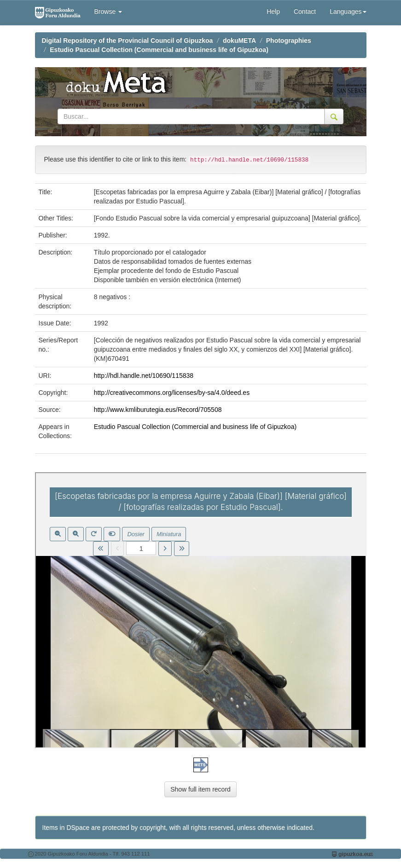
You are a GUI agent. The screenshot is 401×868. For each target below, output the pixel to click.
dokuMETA (239, 41)
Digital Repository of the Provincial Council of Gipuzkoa (128, 41)
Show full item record (200, 789)
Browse (108, 12)
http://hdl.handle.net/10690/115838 (144, 376)
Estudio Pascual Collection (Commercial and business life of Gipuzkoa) (159, 50)
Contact (305, 12)
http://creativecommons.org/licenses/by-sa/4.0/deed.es (172, 393)
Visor (201, 610)
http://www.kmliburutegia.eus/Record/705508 (158, 410)
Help (273, 12)
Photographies (289, 41)
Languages (348, 12)
